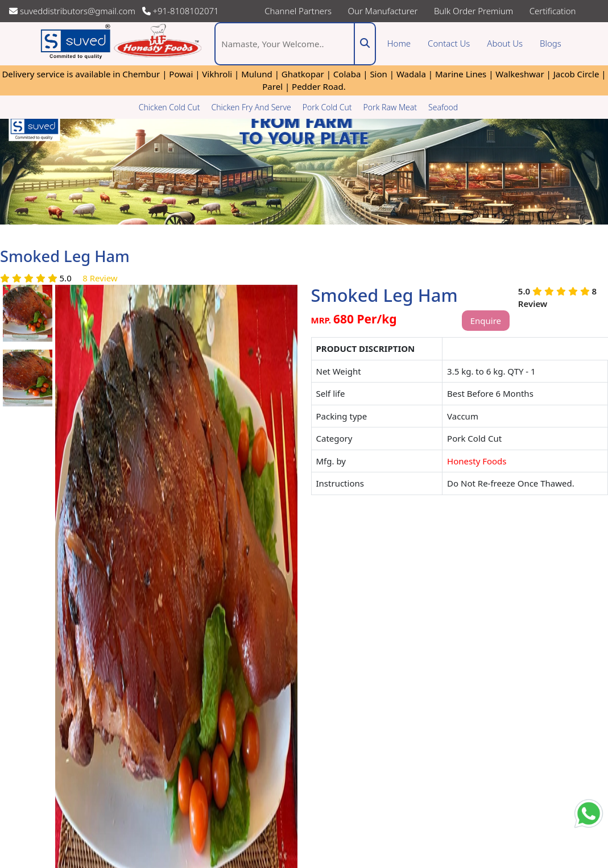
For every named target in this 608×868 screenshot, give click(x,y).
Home (399, 43)
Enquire (486, 321)
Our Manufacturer (383, 11)
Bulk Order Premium (473, 11)
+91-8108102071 (181, 11)
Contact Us (449, 43)
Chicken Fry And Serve (251, 107)
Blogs (555, 43)
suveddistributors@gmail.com (74, 11)
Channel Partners (298, 11)
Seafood (443, 107)
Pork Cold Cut (327, 107)
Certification (553, 11)
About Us (505, 43)
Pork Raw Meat (390, 107)
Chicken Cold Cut (169, 107)
